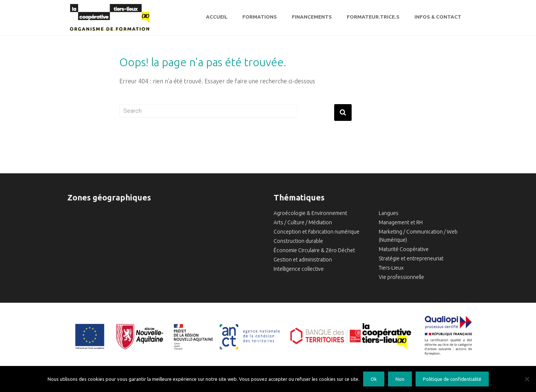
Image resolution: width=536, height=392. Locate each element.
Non (400, 379)
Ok (374, 379)
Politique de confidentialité (452, 379)
